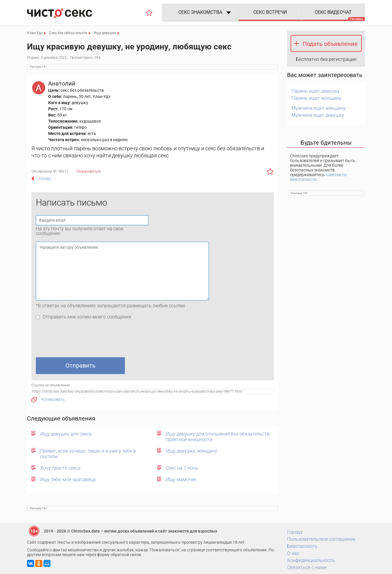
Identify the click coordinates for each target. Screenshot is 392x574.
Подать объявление (330, 44)
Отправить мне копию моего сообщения (87, 317)
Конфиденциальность (311, 560)
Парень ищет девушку (316, 91)
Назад (45, 178)
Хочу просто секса (60, 468)
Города (295, 532)
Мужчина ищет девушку (318, 115)
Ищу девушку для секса (66, 434)
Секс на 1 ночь (182, 468)
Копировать (48, 400)
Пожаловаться (89, 171)
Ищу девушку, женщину (192, 451)
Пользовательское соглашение (321, 539)
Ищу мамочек (181, 479)
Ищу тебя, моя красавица (68, 479)
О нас (293, 553)
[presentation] (81, 340)
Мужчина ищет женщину (319, 108)
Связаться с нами (307, 567)
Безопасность (302, 546)
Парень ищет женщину (316, 98)
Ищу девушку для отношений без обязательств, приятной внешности (218, 437)
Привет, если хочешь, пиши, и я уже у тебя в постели (88, 454)
